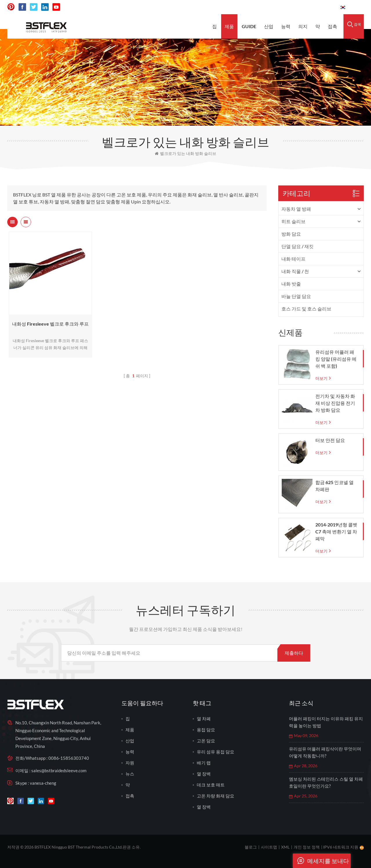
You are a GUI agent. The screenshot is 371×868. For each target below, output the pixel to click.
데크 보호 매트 (211, 785)
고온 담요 (206, 741)
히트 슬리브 (293, 221)
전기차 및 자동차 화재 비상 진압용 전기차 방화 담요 (335, 403)
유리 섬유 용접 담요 (215, 752)
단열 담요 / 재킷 (298, 246)
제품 (229, 26)
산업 (269, 26)
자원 (130, 763)
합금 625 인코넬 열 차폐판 (334, 486)
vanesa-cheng (43, 783)
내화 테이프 (293, 259)
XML (285, 847)
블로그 (251, 847)
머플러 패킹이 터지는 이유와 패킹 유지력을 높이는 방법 (326, 722)
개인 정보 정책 (307, 847)
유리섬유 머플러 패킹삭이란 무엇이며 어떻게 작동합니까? (325, 752)
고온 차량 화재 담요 (215, 796)
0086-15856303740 (313, 7)
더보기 (321, 378)
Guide (249, 26)
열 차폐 (204, 719)
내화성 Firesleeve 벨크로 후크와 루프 (50, 324)
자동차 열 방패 (296, 209)
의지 (303, 26)
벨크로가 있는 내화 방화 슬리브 (185, 153)
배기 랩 (204, 763)
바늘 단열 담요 (296, 296)
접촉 (332, 26)
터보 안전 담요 (330, 440)
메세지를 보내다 (321, 861)
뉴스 (130, 774)
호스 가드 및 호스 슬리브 (306, 309)
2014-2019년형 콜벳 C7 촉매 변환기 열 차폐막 (336, 532)
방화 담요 (291, 234)
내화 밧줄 (291, 284)
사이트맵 (269, 847)
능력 (286, 26)
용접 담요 (206, 730)
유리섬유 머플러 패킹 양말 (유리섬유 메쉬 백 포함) (336, 359)
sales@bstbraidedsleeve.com (255, 7)
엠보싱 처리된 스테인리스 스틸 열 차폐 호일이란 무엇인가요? (326, 782)
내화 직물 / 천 (295, 271)
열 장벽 (204, 774)
